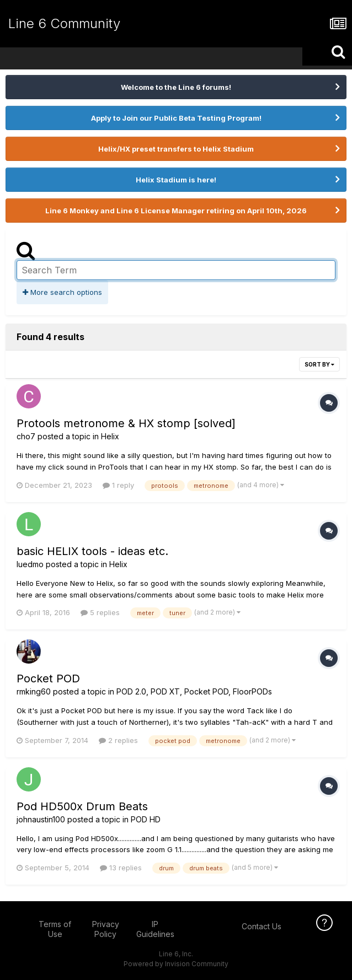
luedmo (30, 564)
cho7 (26, 436)
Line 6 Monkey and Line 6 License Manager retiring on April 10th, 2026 (176, 211)
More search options (62, 292)
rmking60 (34, 691)
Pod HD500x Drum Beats (82, 806)
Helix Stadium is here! (176, 180)
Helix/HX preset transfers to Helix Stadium (176, 149)
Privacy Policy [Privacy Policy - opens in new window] (106, 929)
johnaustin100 (41, 819)
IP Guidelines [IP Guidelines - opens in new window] (155, 929)
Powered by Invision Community (176, 964)
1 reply (118, 485)
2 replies (118, 740)
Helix (110, 436)
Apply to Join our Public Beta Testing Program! (176, 118)
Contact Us (262, 926)
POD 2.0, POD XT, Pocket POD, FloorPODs (194, 691)
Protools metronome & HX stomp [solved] (126, 423)
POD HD (146, 819)
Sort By (319, 364)
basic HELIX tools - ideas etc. (92, 551)
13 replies (121, 868)
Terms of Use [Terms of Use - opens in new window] (55, 929)
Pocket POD (48, 679)
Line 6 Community (64, 23)
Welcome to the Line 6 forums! (176, 87)
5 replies (100, 612)
